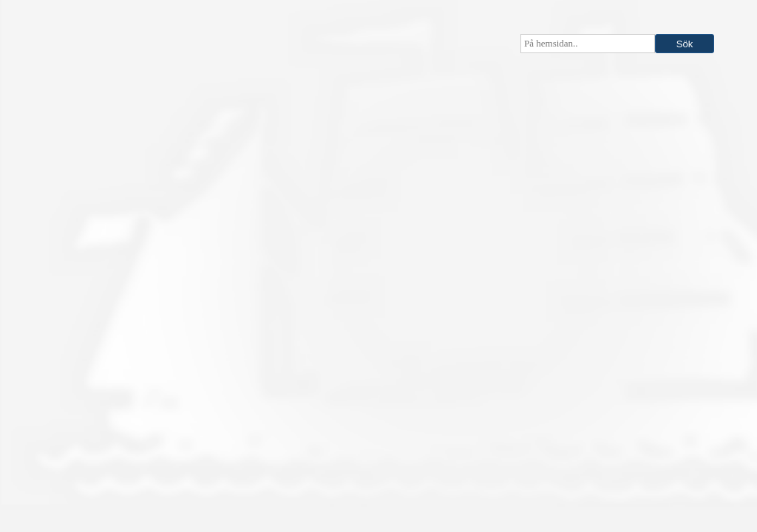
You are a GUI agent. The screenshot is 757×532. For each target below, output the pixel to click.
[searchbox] (588, 44)
